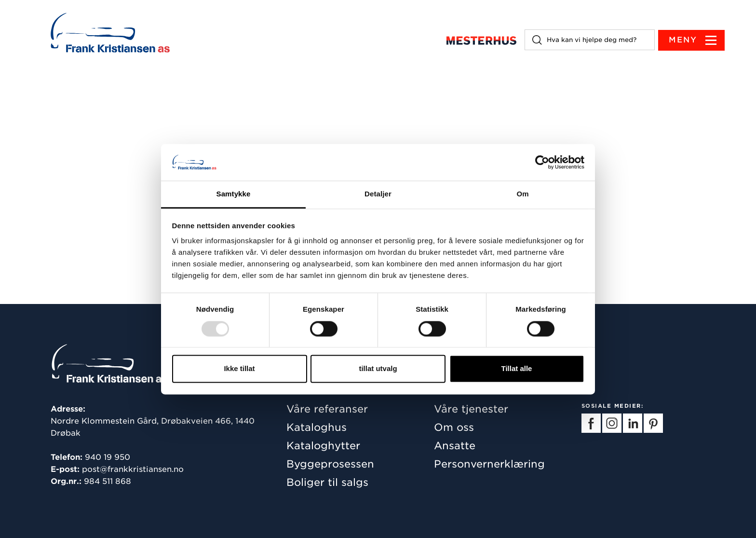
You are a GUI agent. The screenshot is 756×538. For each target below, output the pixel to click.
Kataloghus (317, 427)
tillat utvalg (378, 369)
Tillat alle (517, 369)
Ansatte (455, 446)
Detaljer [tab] (378, 194)
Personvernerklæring (489, 464)
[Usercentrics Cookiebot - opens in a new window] (542, 162)
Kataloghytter (323, 446)
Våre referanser (327, 409)
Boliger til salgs (327, 482)
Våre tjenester (471, 409)
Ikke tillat (239, 369)
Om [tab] (522, 194)
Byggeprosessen (330, 464)
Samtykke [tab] (234, 194)
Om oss (454, 427)
